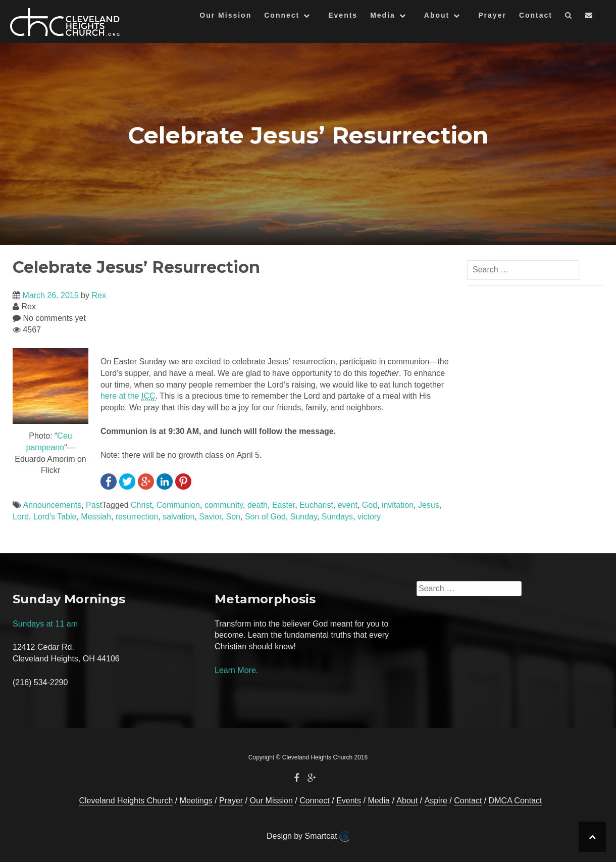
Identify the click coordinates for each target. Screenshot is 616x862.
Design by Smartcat (308, 836)
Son (233, 517)
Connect (282, 15)
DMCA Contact (516, 801)
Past (94, 505)
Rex (98, 295)
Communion (178, 505)
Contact (536, 15)
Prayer (492, 15)
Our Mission (225, 15)
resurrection (137, 517)
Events (343, 15)
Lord (21, 517)
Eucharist (316, 505)
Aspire (436, 801)
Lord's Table (55, 517)
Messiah (96, 517)
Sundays (337, 517)
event (348, 505)
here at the (128, 396)
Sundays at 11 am (45, 624)
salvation (178, 517)
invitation (398, 505)
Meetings (196, 801)
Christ (141, 505)
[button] (569, 17)
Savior (210, 517)
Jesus (429, 505)
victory (369, 517)
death (258, 505)
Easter (284, 505)
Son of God (265, 517)
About (437, 15)
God (370, 505)
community (224, 505)
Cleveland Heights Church (126, 801)
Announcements (53, 505)
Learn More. (236, 670)
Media (383, 15)
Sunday (304, 517)
